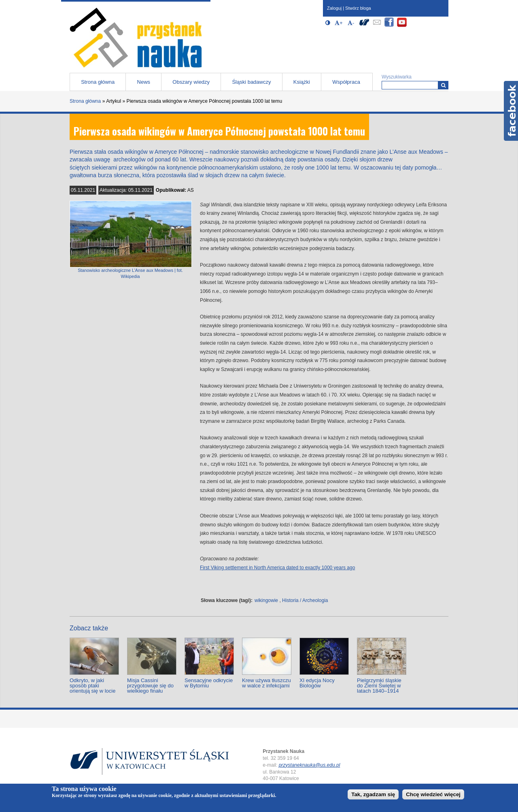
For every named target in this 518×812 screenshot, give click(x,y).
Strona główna (98, 82)
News (144, 82)
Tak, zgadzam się (373, 794)
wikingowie (266, 600)
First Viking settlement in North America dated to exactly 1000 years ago (277, 568)
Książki (302, 82)
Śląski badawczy (251, 82)
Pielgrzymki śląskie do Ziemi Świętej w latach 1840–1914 (379, 686)
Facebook (511, 111)
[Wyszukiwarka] (443, 85)
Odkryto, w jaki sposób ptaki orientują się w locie (92, 686)
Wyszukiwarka (397, 77)
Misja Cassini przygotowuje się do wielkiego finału (150, 686)
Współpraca (346, 82)
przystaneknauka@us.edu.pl (310, 765)
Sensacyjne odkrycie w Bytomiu (209, 683)
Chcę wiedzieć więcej (433, 794)
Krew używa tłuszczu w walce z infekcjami (266, 683)
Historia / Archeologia (305, 600)
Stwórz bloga (358, 8)
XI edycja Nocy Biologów (317, 683)
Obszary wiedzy (191, 82)
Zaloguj (334, 8)
